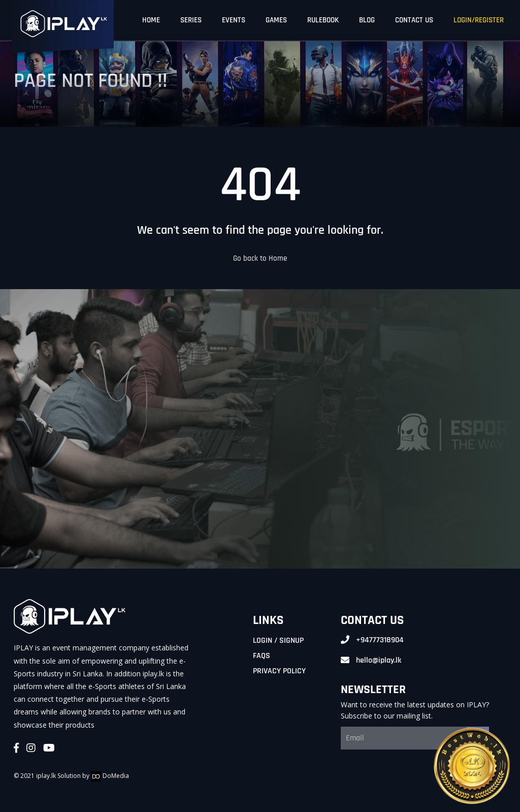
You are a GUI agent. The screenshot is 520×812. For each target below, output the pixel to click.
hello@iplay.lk (379, 660)
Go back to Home (260, 258)
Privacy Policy (279, 671)
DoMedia (110, 776)
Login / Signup (278, 641)
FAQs (262, 656)
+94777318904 (380, 640)
